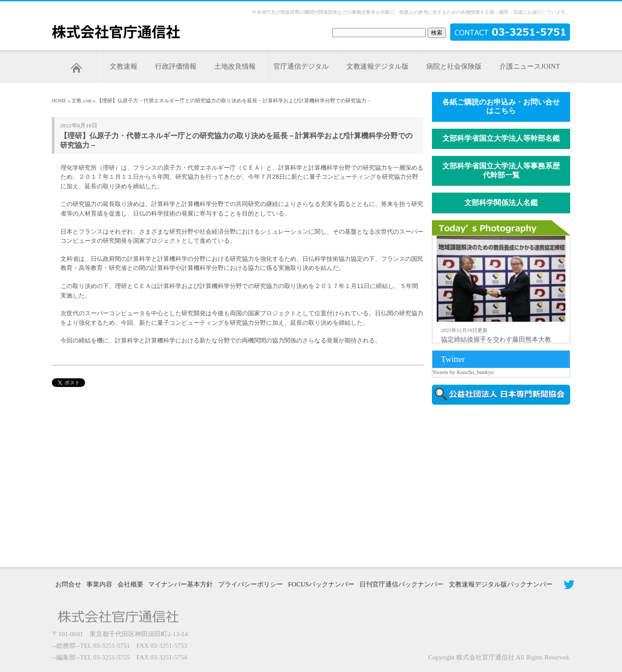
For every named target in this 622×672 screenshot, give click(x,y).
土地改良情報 (235, 66)
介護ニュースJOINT (530, 66)
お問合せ (68, 584)
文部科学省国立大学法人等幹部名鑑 (501, 138)
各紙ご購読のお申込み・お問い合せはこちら (501, 107)
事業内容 (99, 584)
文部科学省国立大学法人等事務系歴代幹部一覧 (501, 171)
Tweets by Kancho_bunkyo (463, 372)
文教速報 (124, 66)
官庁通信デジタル (301, 66)
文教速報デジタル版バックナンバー (501, 584)
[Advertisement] (505, 485)
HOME (59, 101)
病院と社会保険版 (454, 66)
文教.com (81, 101)
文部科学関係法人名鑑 (501, 203)
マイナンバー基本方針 (181, 584)
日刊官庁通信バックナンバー (401, 584)
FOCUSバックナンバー (321, 584)
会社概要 (130, 584)
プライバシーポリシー (251, 584)
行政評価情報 (176, 66)
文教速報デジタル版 (378, 66)
